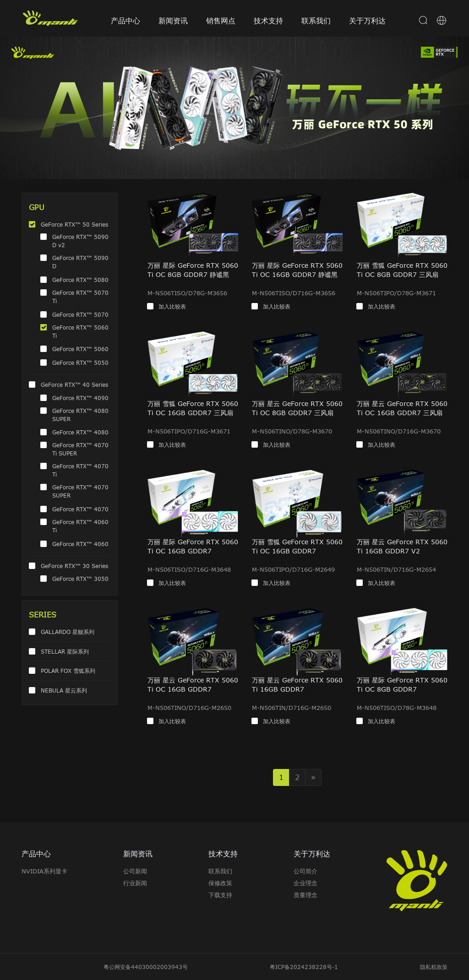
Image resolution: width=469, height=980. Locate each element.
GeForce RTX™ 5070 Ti (80, 297)
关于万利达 (367, 21)
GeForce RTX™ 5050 (80, 363)
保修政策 (220, 883)
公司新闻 (135, 871)
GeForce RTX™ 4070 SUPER (80, 491)
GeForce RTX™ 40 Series (74, 384)
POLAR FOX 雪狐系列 (68, 671)
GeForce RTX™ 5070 (80, 314)
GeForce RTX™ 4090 (80, 398)
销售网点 (221, 21)
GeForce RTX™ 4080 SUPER (80, 415)
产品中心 (125, 21)
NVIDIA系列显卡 (44, 871)
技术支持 (268, 21)
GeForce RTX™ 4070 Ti (80, 470)
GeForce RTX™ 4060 (80, 544)
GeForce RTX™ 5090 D (80, 262)
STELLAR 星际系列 (65, 651)
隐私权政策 (434, 967)
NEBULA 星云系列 (64, 690)
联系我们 (316, 21)
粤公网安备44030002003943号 (146, 967)
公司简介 (305, 871)
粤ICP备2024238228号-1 (304, 967)
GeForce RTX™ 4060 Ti (80, 526)
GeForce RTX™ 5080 (80, 280)
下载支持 (220, 895)
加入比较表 (172, 306)
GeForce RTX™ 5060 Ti (80, 331)
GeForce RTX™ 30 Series (74, 566)
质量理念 (305, 895)
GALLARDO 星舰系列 (68, 632)
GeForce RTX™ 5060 (80, 349)
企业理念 (305, 883)
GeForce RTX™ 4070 (80, 509)
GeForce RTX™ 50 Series (74, 224)
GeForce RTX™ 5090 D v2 (80, 241)
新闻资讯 (173, 21)
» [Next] (313, 777)
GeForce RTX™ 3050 (80, 579)
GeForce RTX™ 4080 (80, 432)
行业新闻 (135, 883)
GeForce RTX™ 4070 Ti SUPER (80, 449)
